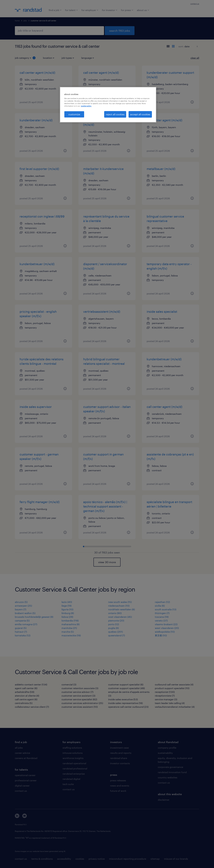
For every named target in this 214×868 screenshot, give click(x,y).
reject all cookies (115, 114)
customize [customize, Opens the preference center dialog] (74, 114)
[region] (108, 105)
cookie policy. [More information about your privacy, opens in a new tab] (86, 106)
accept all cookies (140, 114)
